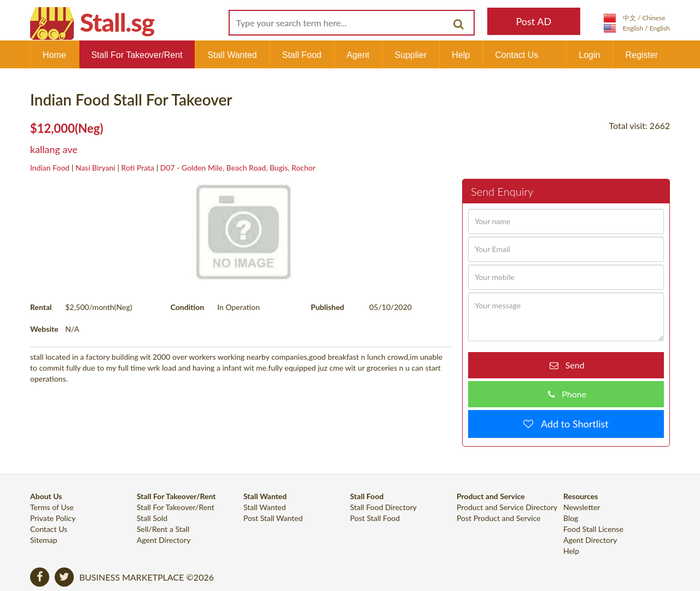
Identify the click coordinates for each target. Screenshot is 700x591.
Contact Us (517, 55)
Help (461, 55)
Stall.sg (117, 22)
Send (571, 365)
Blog (571, 518)
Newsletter (582, 507)
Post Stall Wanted (273, 518)
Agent (358, 55)
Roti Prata (138, 168)
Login (589, 55)
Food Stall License (593, 529)
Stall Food (302, 55)
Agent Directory (164, 540)
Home (54, 55)
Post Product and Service (498, 518)
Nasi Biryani (95, 168)
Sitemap (44, 540)
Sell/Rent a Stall (163, 529)
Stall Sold (152, 518)
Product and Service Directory (507, 507)
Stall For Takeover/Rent (137, 55)
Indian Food (50, 168)
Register (641, 55)
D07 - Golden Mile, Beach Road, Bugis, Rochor (238, 168)
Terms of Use (52, 507)
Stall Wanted (232, 55)
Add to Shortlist (571, 424)
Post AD (533, 21)
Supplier (411, 55)
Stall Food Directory (383, 507)
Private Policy (53, 518)
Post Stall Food (375, 518)
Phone (571, 394)
